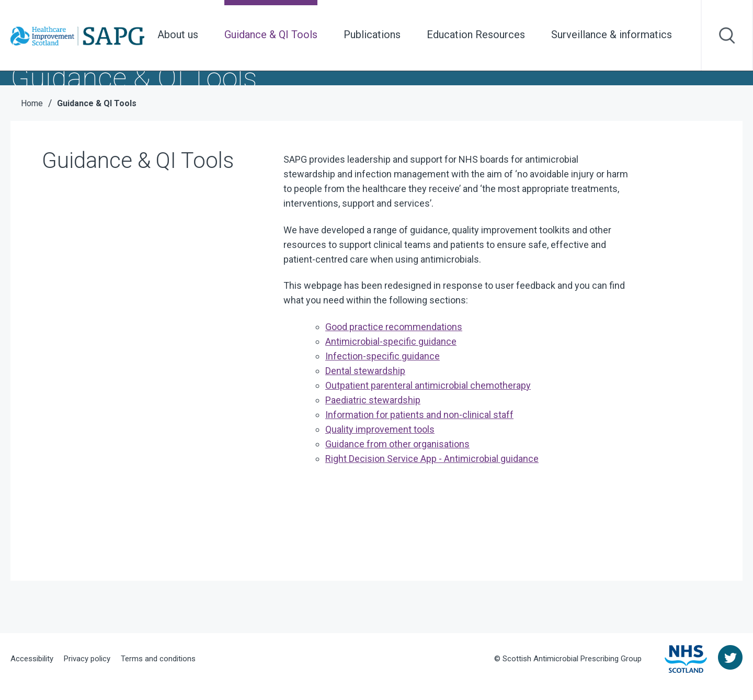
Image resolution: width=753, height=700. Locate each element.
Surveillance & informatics (612, 35)
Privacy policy (87, 659)
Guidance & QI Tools (271, 35)
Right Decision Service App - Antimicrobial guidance (432, 459)
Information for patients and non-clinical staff (419, 415)
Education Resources (476, 35)
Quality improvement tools (380, 429)
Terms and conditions (158, 659)
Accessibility (32, 659)
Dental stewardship (365, 371)
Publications (372, 35)
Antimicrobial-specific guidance (391, 341)
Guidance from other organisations (397, 444)
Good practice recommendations (394, 327)
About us (178, 35)
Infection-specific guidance (383, 356)
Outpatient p (428, 385)
